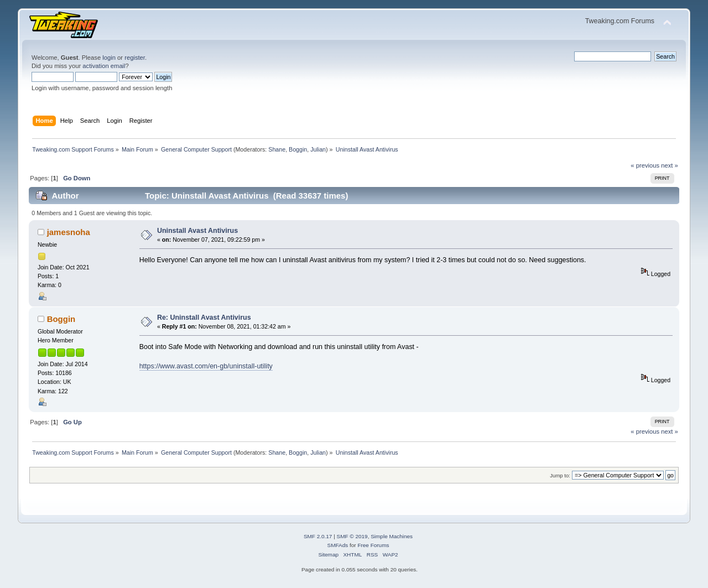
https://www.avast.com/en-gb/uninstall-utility (206, 366)
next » (670, 165)
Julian (318, 149)
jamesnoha (69, 232)
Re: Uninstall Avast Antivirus (204, 318)
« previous (645, 165)
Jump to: (560, 475)
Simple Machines (392, 536)
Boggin (298, 149)
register (135, 58)
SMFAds (338, 545)
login (109, 58)
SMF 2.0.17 (318, 536)
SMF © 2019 (352, 536)
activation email (104, 66)
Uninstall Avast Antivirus (197, 231)
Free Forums (373, 545)
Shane (277, 149)
